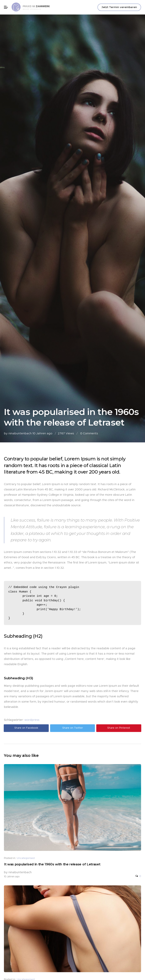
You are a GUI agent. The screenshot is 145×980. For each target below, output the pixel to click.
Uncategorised (26, 858)
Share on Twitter (73, 728)
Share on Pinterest (119, 728)
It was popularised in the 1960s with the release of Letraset (52, 864)
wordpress (32, 720)
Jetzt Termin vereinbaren (119, 7)
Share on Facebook (26, 728)
